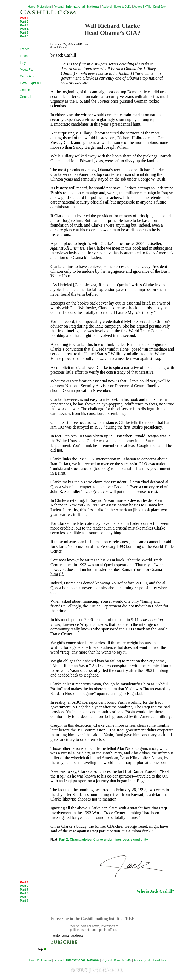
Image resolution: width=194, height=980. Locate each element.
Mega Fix (26, 70)
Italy (23, 63)
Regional (107, 7)
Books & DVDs (123, 7)
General (25, 97)
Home (32, 7)
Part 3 (24, 25)
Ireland (25, 56)
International (76, 7)
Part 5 (24, 33)
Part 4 (24, 29)
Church (25, 90)
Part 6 (24, 36)
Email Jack (160, 7)
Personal (59, 7)
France (25, 49)
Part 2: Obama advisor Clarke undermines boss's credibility (104, 840)
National (93, 7)
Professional (44, 7)
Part (24, 22)
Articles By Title (142, 7)
